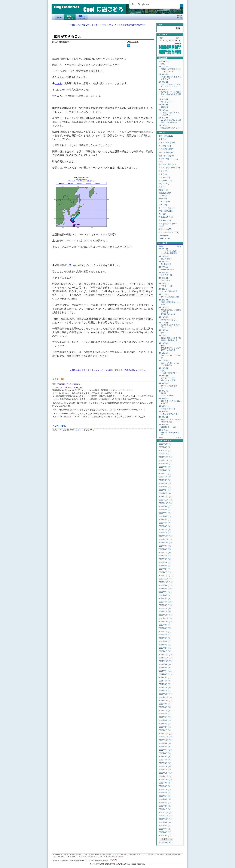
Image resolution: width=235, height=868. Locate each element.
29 (176, 53)
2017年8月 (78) (165, 549)
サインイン (77, 430)
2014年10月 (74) (166, 661)
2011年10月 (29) (166, 780)
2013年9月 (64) (165, 704)
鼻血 (163, 333)
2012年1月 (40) (165, 770)
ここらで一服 (167, 275)
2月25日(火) (164, 125)
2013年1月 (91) (165, 730)
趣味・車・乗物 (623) (167, 164)
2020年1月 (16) (165, 454)
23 (179, 51)
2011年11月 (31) (166, 776)
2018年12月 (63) (166, 497)
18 (164, 51)
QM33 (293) (164, 236)
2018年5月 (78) (165, 520)
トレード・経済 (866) (167, 208)
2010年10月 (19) (166, 819)
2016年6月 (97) (165, 595)
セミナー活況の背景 (169, 291)
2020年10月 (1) (165, 444)
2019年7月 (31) (165, 474)
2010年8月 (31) (165, 826)
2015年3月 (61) (165, 645)
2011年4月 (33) (165, 799)
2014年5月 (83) (165, 678)
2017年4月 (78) (165, 562)
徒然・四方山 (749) (167, 156)
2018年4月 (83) (165, 523)
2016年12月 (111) (166, 576)
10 (160, 48)
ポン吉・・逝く (167, 286)
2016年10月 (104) (166, 582)
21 (173, 51)
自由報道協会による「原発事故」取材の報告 (171, 339)
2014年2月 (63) (165, 687)
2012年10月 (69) (166, 740)
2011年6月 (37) (165, 793)
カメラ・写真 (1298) (167, 143)
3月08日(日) (164, 82)
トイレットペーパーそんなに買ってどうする (171, 85)
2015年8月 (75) (165, 628)
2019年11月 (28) (166, 460)
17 (160, 51)
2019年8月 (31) (165, 470)
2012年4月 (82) (165, 760)
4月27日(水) (164, 267)
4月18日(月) (164, 317)
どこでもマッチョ (168, 378)
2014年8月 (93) (165, 668)
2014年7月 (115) (166, 671)
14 (173, 48)
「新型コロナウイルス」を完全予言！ (171, 114)
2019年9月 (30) (165, 467)
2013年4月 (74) (165, 720)
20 (170, 51)
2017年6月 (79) (165, 556)
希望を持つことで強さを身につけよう (171, 326)
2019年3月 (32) (165, 487)
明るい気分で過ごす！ (170, 414)
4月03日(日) (164, 417)
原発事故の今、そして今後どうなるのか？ (171, 349)
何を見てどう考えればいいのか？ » (130, 25)
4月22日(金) (164, 289)
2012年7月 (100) (166, 750)
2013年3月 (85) (165, 724)
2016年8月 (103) (166, 589)
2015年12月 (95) (166, 615)
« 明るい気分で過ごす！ (81, 25)
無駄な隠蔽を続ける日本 (171, 128)
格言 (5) (162, 187)
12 (167, 48)
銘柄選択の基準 (167, 270)
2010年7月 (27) (165, 829)
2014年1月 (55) (165, 691)
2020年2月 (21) (165, 451)
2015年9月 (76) (165, 625)
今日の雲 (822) (165, 146)
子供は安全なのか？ (169, 373)
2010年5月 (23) (165, 836)
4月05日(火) (164, 406)
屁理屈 (164, 393)
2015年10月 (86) (166, 622)
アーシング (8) (165, 202)
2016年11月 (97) (166, 579)
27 (170, 53)
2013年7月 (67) (165, 710)
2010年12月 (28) (166, 813)
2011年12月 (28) (166, 773)
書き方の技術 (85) (166, 152)
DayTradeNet (66, 7)
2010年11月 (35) (166, 816)
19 (167, 51)
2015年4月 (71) (165, 641)
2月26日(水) (164, 118)
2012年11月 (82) (166, 737)
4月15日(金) (164, 330)
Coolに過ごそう (70, 17)
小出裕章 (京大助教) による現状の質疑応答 (170, 252)
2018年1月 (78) (165, 533)
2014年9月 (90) (165, 664)
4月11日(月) (164, 361)
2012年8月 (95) (165, 747)
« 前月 (161, 38)
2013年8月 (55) (165, 707)
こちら (58, 83)
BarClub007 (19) (165, 181)
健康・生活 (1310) (166, 136)
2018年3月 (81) (165, 526)
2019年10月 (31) (166, 464)
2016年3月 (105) (166, 605)
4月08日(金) (164, 383)
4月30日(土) (164, 249)
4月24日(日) (164, 278)
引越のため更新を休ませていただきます (171, 70)
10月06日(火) (164, 61)
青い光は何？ (167, 259)
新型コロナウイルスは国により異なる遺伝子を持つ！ (171, 94)
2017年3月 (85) (165, 566)
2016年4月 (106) (166, 602)
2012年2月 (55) (165, 766)
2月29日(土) (164, 105)
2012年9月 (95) (165, 743)
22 (176, 51)
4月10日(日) (164, 368)
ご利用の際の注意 (180, 17)
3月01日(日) (164, 99)
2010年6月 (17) (165, 832)
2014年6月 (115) (166, 674)
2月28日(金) (164, 110)
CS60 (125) (163, 190)
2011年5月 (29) (165, 796)
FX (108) (162, 214)
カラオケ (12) (164, 178)
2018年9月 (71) (165, 506)
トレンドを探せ (167, 395)
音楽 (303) (163, 171)
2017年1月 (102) (166, 572)
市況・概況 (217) (166, 211)
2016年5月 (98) (165, 599)
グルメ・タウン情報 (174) (169, 168)
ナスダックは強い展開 (170, 297)
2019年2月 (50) (165, 490)
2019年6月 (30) (165, 477)
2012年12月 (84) (166, 734)
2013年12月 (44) (166, 694)
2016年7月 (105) (166, 592)
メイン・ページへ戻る (103, 25)
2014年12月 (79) (166, 655)
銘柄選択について (168, 314)
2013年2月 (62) (165, 727)
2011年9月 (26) (165, 783)
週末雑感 (165, 107)
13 (170, 48)
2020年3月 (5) (164, 447)
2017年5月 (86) (165, 559)
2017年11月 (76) (166, 539)
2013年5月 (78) (165, 717)
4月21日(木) (164, 294)
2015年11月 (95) (166, 618)
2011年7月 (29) (165, 789)
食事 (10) (163, 139)
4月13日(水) (164, 343)
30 (179, 53)
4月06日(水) (164, 399)
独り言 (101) (164, 184)
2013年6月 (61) (165, 714)
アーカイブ (167, 441)
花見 (163, 371)
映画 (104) (163, 174)
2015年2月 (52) (165, 648)
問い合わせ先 (76, 265)
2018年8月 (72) (165, 510)
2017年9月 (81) (165, 546)
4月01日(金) (164, 430)
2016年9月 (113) (166, 585)
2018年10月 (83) (166, 503)
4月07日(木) (164, 391)
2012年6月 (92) (165, 753)
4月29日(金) (164, 256)
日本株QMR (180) (166, 217)
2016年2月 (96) (165, 608)
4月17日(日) (164, 323)
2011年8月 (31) (165, 786)
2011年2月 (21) (165, 806)
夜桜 (163, 346)
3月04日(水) (164, 90)
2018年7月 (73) (165, 513)
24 (160, 53)
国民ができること (168, 409)
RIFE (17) (163, 199)
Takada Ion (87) (165, 193)
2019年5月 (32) (165, 480)
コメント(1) (134, 42)
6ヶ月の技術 (166, 264)
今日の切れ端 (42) (166, 149)
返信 (79, 384)
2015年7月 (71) (165, 632)
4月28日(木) (164, 262)
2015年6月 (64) (165, 635)
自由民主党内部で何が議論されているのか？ (171, 121)
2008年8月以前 (165, 842)
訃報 (163, 64)
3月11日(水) (164, 67)
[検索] (154, 4)
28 (173, 53)
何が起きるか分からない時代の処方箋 (171, 420)
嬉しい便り (166, 280)
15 (176, 48)
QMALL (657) (164, 238)
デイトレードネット (59, 17)
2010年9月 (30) (165, 822)
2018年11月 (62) (166, 500)
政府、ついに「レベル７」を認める (170, 364)
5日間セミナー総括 (169, 427)
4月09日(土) (164, 376)
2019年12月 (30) (166, 457)
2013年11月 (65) (166, 697)
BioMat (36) (164, 196)
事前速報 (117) (165, 220)
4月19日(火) (164, 307)
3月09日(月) (164, 74)
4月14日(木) (164, 336)
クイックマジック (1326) (169, 232)
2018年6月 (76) (165, 516)
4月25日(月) (164, 273)
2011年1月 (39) (165, 809)
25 (164, 53)
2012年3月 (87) (165, 763)
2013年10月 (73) (166, 701)
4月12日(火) (164, 353)
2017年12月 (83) (166, 536)
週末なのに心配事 (168, 380)
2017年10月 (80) (166, 543)
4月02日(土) (164, 425)
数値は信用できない (169, 320)
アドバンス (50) (165, 229)
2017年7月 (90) (165, 553)
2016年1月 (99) (165, 612)
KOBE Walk (82, 17)
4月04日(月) (164, 412)
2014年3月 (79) (165, 684)
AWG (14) (163, 205)
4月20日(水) (164, 300)
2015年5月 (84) (165, 638)
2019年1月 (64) (165, 493)
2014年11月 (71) (166, 658)
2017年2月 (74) (165, 569)
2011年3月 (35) (165, 803)
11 (164, 48)
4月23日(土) (164, 283)
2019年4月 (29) (165, 483)
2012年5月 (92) (165, 757)
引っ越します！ (167, 102)
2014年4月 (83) (165, 681)
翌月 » (179, 38)
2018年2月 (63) (165, 530)
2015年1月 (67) (165, 651)
